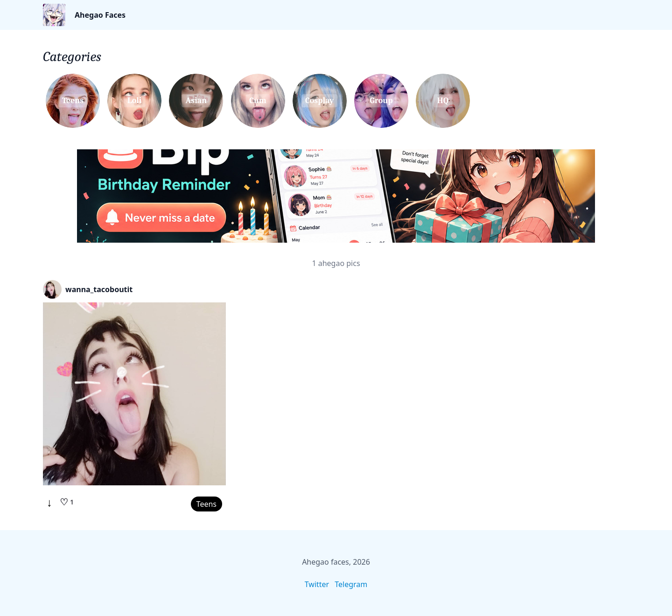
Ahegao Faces (100, 15)
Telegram (351, 584)
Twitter (317, 584)
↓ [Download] (49, 502)
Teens (206, 504)
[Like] (67, 502)
